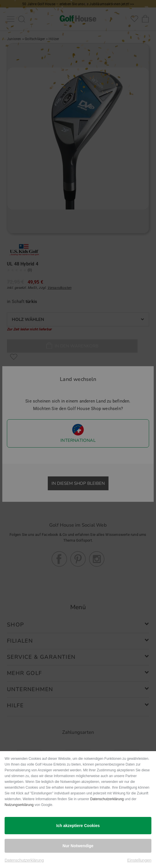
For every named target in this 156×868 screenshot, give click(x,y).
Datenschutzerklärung (107, 799)
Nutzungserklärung (19, 805)
